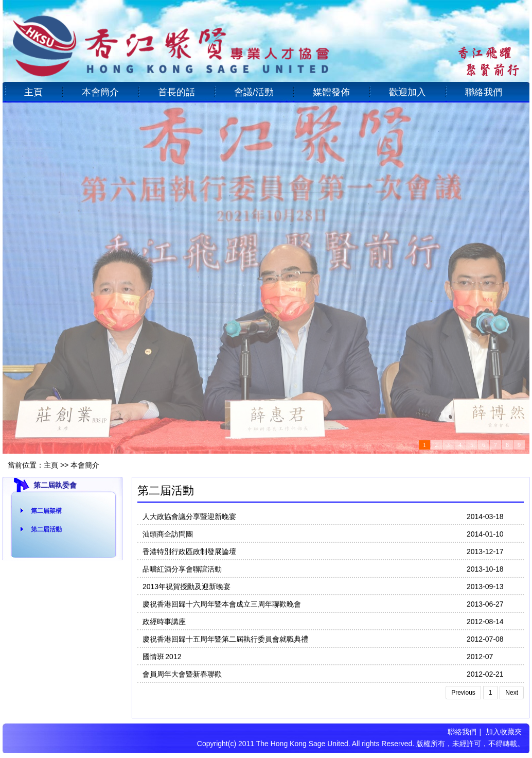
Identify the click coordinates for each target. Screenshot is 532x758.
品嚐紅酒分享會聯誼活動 (182, 569)
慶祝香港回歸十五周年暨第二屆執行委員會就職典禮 (225, 639)
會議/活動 (254, 92)
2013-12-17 (485, 552)
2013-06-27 (485, 604)
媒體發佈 (331, 92)
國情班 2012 (162, 657)
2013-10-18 (485, 569)
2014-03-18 (485, 516)
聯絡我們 (484, 92)
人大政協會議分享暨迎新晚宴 (189, 516)
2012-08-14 (485, 622)
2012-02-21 (485, 674)
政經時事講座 (164, 622)
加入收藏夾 (504, 732)
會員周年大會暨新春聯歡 (182, 674)
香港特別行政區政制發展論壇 (189, 552)
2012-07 (480, 657)
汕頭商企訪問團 (168, 534)
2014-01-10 (485, 534)
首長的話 (176, 92)
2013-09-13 (485, 587)
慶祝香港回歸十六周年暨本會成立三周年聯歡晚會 (222, 604)
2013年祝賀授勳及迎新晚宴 (187, 587)
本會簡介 (100, 92)
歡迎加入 (407, 92)
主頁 (33, 92)
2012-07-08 (485, 639)
